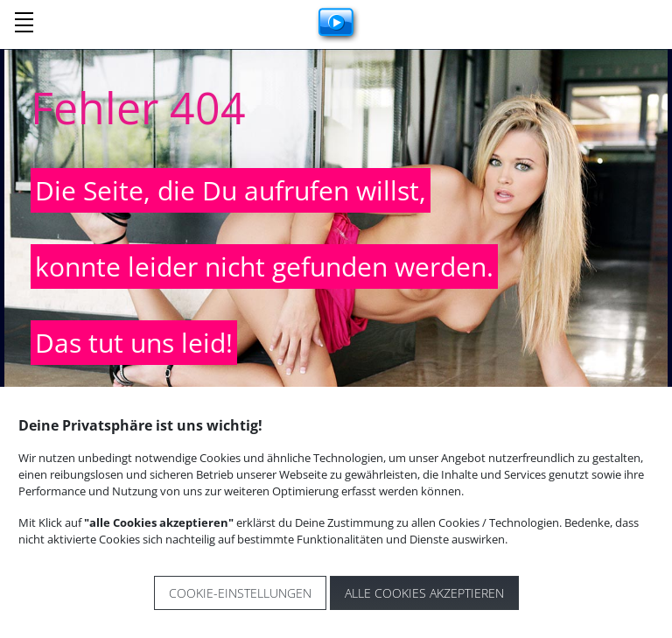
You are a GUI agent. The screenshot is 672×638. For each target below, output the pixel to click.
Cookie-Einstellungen (240, 593)
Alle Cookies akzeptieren (424, 593)
